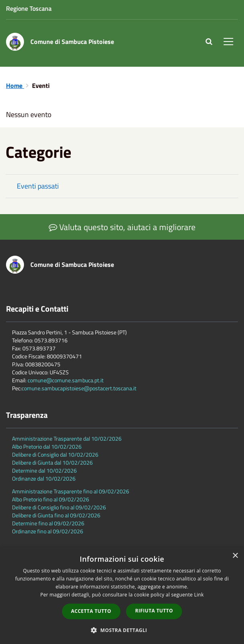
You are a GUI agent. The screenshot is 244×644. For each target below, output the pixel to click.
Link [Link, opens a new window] (199, 595)
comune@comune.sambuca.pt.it (66, 380)
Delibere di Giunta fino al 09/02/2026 (56, 515)
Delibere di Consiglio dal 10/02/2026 (55, 454)
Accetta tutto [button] (91, 611)
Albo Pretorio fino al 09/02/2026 (51, 499)
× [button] (235, 556)
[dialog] (122, 596)
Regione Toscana (29, 8)
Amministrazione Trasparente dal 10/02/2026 (67, 438)
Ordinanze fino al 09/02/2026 (48, 531)
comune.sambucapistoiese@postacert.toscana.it (79, 388)
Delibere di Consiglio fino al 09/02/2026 (59, 507)
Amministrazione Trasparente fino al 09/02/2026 (71, 491)
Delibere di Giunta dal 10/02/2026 (52, 462)
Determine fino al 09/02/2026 (48, 523)
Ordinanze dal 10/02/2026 (44, 478)
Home (15, 85)
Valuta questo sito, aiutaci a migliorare (122, 227)
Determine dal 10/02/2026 (44, 470)
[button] (122, 630)
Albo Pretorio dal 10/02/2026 (47, 446)
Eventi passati (38, 186)
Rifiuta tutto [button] (154, 611)
